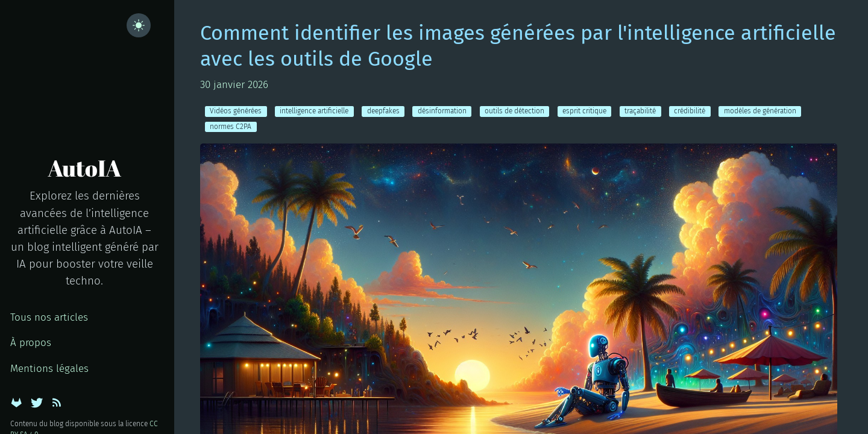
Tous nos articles (49, 317)
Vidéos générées (236, 111)
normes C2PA (231, 127)
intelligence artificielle (314, 111)
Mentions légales (49, 369)
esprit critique (584, 111)
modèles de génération (760, 111)
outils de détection (514, 111)
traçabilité (640, 111)
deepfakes (383, 111)
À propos (31, 343)
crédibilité (690, 111)
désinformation (442, 111)
